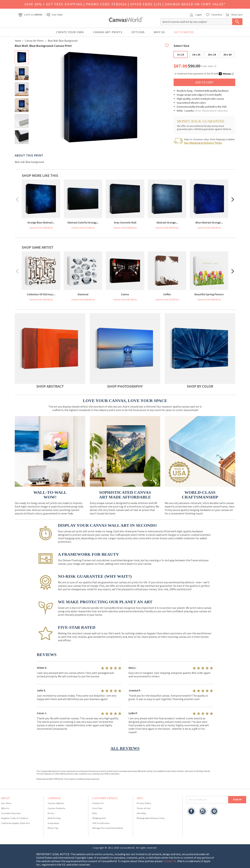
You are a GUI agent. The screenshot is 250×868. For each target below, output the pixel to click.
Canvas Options (56, 803)
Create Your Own (70, 32)
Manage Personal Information (108, 828)
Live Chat (55, 15)
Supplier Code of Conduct (15, 818)
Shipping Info (99, 818)
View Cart (234, 15)
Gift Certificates (101, 823)
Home (18, 41)
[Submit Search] (237, 22)
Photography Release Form (151, 818)
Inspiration (53, 823)
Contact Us (98, 803)
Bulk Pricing (54, 818)
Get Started (184, 32)
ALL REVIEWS (125, 748)
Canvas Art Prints (107, 32)
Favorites (217, 15)
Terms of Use (144, 808)
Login (196, 15)
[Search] (201, 22)
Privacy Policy (144, 803)
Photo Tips (53, 828)
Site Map (141, 813)
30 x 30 (227, 54)
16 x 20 (196, 54)
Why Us (159, 32)
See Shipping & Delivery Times (203, 143)
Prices (51, 813)
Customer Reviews (11, 813)
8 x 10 (181, 54)
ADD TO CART (204, 82)
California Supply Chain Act (16, 823)
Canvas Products (57, 808)
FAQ (95, 813)
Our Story (6, 803)
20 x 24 (212, 54)
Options (138, 32)
